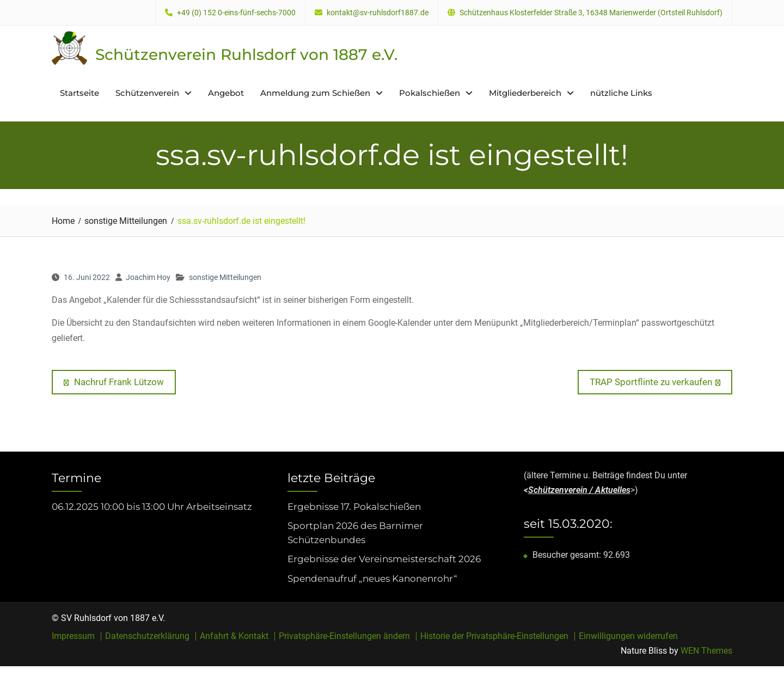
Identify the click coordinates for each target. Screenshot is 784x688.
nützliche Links (621, 93)
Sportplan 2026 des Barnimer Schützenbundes (355, 533)
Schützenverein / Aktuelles (579, 490)
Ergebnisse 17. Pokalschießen (354, 507)
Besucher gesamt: (568, 555)
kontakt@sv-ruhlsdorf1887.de (378, 13)
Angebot (226, 93)
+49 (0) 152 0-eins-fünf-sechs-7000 (236, 13)
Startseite (79, 93)
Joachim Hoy (148, 277)
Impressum (73, 636)
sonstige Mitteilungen (225, 277)
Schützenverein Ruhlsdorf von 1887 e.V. (246, 54)
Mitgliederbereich (525, 93)
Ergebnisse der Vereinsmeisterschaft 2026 (384, 559)
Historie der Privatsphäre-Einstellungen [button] (494, 636)
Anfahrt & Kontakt (234, 636)
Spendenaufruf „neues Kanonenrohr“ (372, 579)
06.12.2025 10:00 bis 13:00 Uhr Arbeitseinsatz (152, 507)
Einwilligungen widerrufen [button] (628, 636)
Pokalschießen (430, 93)
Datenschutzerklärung (147, 636)
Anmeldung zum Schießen (315, 93)
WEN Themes (706, 651)
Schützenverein (147, 93)
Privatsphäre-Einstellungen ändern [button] (344, 636)
